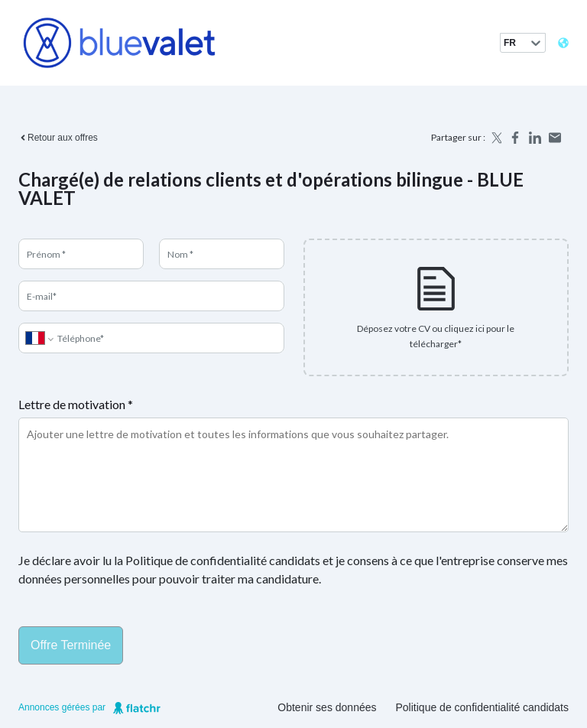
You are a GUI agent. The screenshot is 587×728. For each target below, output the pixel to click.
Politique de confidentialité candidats (483, 707)
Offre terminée (71, 645)
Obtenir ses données (327, 707)
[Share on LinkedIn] (535, 138)
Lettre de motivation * (76, 404)
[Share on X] (495, 138)
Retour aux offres (58, 138)
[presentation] (436, 307)
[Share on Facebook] (515, 138)
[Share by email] (555, 138)
